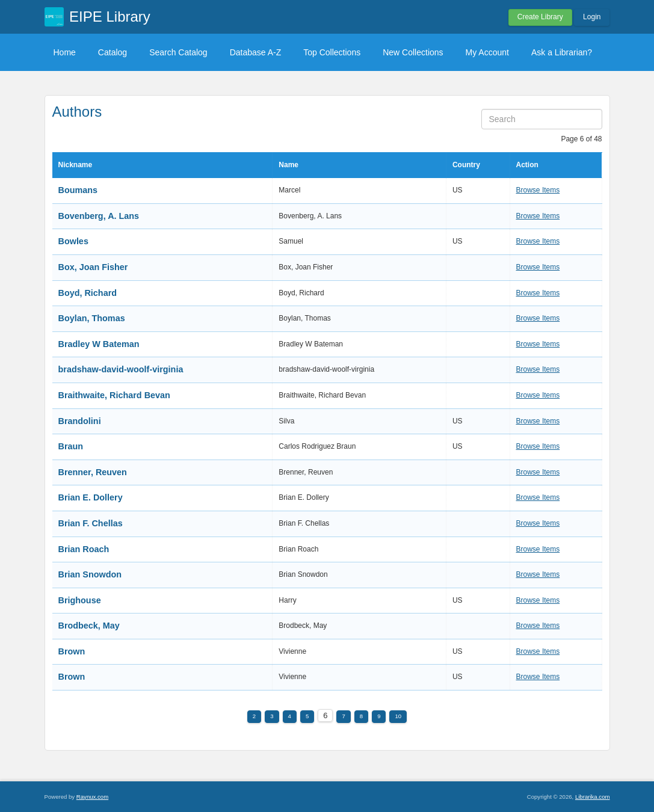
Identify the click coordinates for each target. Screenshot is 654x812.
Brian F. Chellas (91, 523)
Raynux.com (92, 797)
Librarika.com (593, 797)
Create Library (540, 17)
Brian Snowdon (90, 574)
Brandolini (80, 421)
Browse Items (538, 190)
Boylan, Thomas (92, 318)
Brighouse (80, 600)
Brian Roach (84, 549)
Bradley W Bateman (99, 344)
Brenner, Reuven (93, 472)
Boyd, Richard (88, 293)
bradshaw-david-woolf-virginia (121, 369)
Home (65, 52)
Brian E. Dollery (91, 497)
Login (592, 17)
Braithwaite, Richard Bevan (114, 395)
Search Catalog (178, 52)
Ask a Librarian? (562, 52)
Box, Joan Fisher (93, 267)
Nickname (76, 165)
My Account (487, 52)
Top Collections (332, 52)
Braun (71, 446)
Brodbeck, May (89, 626)
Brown (72, 651)
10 (398, 716)
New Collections (413, 52)
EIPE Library (110, 17)
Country (466, 165)
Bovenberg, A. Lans (99, 216)
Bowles (73, 241)
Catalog (113, 52)
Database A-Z (256, 52)
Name (288, 165)
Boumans (78, 190)
